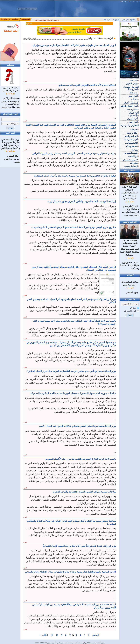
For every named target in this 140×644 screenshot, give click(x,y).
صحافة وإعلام (132, 146)
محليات (135, 99)
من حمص (134, 80)
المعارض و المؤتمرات (129, 126)
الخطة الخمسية (131, 166)
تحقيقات (134, 130)
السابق (96, 635)
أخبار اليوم (134, 96)
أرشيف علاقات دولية (30, 38)
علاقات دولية (133, 133)
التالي (45, 635)
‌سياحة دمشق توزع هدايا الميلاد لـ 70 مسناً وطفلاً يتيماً (130, 265)
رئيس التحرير (132, 84)
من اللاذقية (133, 156)
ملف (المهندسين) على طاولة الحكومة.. (10, 88)
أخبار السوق (133, 119)
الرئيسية (137, 2)
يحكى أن (134, 163)
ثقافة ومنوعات (132, 143)
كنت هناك (134, 93)
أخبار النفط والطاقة (130, 106)
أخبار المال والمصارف (133, 114)
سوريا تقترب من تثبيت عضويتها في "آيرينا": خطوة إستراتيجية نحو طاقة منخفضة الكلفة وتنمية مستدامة (130, 246)
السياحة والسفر (131, 136)
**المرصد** (133, 110)
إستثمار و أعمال (131, 103)
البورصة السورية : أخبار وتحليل (131, 88)
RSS (122, 2)
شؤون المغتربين (131, 153)
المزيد (25, 81)
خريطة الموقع (129, 2)
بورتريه (135, 150)
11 (52, 635)
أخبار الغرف (133, 122)
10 (57, 635)
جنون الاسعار (132, 292)
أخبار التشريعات (131, 140)
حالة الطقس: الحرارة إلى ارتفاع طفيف (12, 159)
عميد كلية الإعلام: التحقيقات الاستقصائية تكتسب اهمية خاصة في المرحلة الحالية (130, 192)
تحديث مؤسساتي (131, 160)
